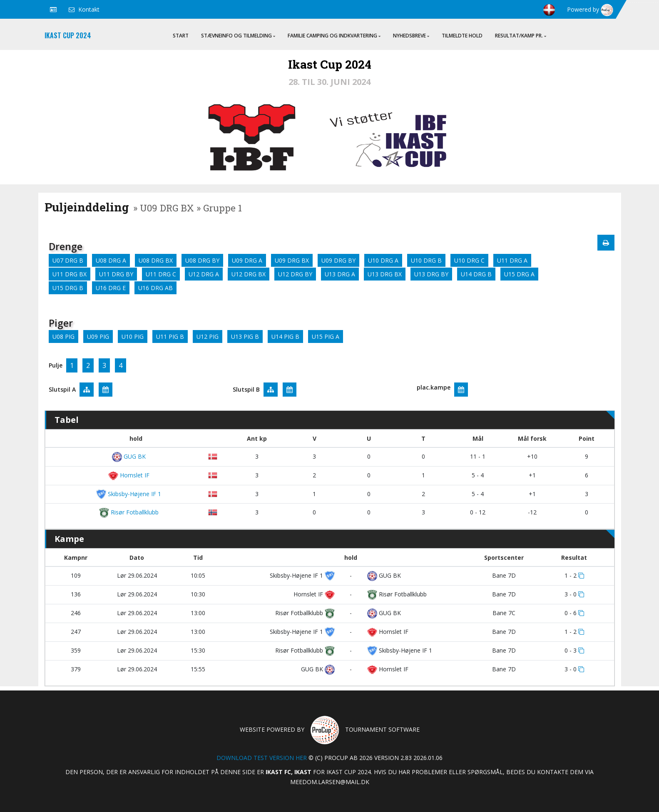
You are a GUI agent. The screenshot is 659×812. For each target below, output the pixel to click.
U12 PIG (208, 336)
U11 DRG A (512, 260)
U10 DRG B (426, 260)
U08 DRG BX (156, 260)
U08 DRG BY (202, 260)
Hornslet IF (129, 475)
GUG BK (129, 456)
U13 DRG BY (431, 274)
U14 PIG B (285, 336)
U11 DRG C (161, 274)
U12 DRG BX (249, 274)
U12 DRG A (204, 274)
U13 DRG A (340, 274)
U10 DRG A (383, 260)
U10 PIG (133, 336)
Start (181, 36)
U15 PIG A (326, 336)
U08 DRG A (111, 260)
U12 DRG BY (295, 274)
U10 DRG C (469, 260)
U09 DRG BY (338, 260)
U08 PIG (63, 336)
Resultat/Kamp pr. (521, 36)
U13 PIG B (245, 336)
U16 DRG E (111, 288)
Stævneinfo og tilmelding (238, 36)
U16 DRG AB (155, 288)
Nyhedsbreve (411, 36)
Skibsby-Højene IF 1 (129, 494)
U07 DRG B (68, 260)
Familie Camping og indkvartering (334, 36)
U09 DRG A (247, 260)
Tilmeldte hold (462, 36)
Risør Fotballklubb (129, 512)
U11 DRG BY (116, 274)
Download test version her (262, 758)
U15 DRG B (68, 288)
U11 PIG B (170, 336)
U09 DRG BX (292, 260)
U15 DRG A (519, 274)
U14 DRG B (476, 274)
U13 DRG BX (385, 274)
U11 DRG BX (70, 274)
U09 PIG (98, 336)
